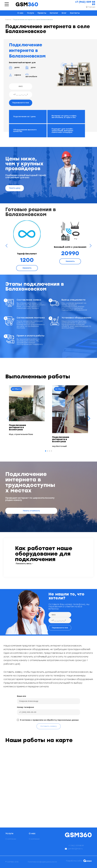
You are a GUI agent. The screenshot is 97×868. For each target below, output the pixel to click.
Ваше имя (22, 696)
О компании (11, 839)
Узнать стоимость (31, 511)
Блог (64, 13)
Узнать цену (15, 188)
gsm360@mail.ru (75, 849)
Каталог (54, 13)
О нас (20, 13)
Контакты (75, 13)
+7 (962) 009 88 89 (85, 3)
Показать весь (24, 564)
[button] (89, 418)
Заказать (27, 268)
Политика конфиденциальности (42, 862)
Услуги (30, 13)
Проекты (42, 13)
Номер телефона (25, 707)
